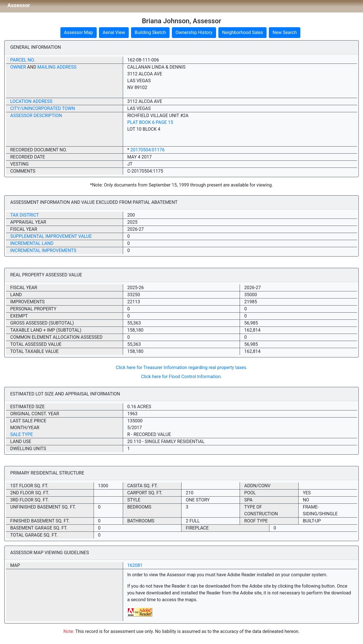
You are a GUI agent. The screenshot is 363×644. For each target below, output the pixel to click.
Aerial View (114, 32)
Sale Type (22, 434)
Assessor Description (36, 116)
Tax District (25, 215)
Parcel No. (23, 60)
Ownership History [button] (194, 32)
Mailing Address (57, 67)
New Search (285, 32)
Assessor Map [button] (79, 32)
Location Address (31, 101)
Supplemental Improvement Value (51, 236)
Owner (18, 67)
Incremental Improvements (43, 250)
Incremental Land (32, 243)
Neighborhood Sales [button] (242, 32)
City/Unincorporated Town (43, 108)
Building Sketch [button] (150, 32)
